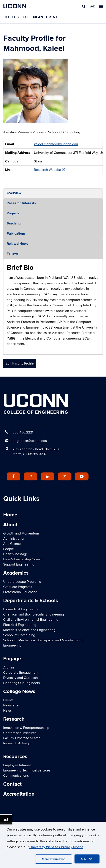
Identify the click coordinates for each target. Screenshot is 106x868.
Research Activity (16, 743)
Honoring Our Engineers (21, 683)
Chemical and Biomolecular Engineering (34, 614)
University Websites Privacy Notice (56, 847)
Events (8, 700)
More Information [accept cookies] (54, 859)
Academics (16, 573)
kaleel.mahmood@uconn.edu (56, 144)
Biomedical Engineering (21, 609)
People (9, 549)
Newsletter (11, 705)
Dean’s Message (16, 554)
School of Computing (19, 635)
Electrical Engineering (20, 625)
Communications (16, 776)
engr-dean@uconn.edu (30, 441)
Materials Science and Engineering (29, 630)
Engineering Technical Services (27, 770)
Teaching (14, 223)
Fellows (13, 254)
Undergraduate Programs (22, 582)
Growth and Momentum (21, 533)
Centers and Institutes (20, 733)
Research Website (49, 170)
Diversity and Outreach (21, 678)
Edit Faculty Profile (20, 363)
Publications (16, 234)
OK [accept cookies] (87, 859)
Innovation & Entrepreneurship (26, 728)
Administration (14, 539)
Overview (14, 193)
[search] (84, 6)
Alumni (9, 667)
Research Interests (21, 203)
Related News (17, 244)
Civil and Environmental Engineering (31, 620)
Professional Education (20, 592)
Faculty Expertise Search (22, 738)
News (7, 711)
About (10, 525)
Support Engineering (19, 564)
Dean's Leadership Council (23, 559)
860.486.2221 (23, 432)
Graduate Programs (18, 587)
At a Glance (12, 544)
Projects (13, 213)
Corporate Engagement (21, 673)
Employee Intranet (17, 765)
